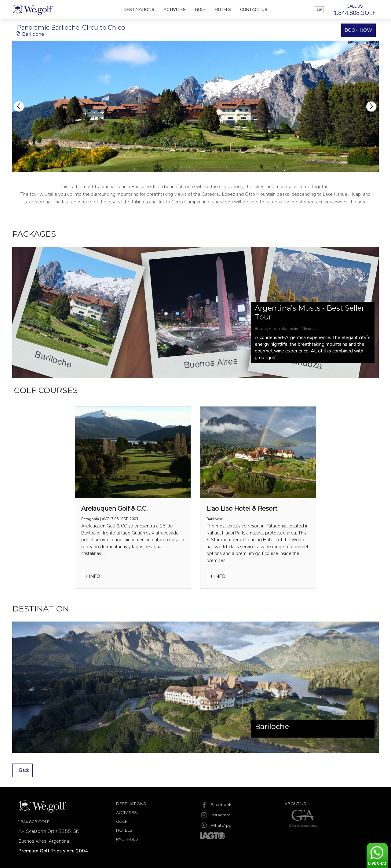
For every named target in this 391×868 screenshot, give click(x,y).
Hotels (223, 10)
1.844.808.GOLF (34, 822)
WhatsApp (216, 825)
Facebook (216, 804)
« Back (22, 770)
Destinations (139, 10)
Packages (127, 839)
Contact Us (254, 10)
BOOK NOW (358, 30)
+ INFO (92, 576)
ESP (319, 10)
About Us (295, 804)
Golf (200, 10)
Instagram (215, 815)
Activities (175, 10)
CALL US (355, 10)
